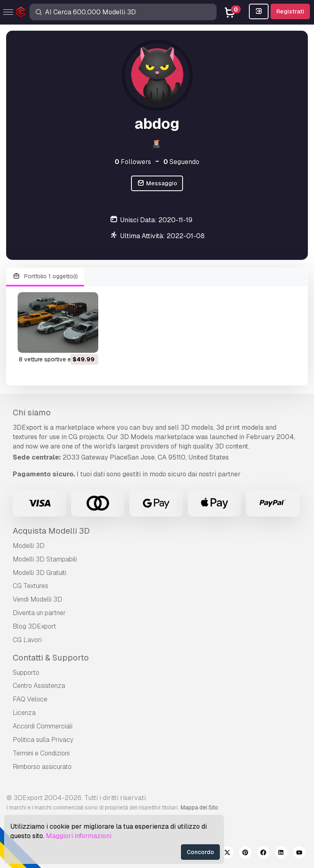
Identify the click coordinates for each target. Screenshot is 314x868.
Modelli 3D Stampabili (45, 559)
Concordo (200, 852)
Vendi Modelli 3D (37, 599)
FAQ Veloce (30, 699)
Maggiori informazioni (79, 836)
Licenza (24, 713)
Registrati (290, 11)
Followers (133, 162)
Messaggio (157, 184)
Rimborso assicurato (42, 767)
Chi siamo (32, 413)
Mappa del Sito (199, 807)
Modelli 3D (29, 546)
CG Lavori (27, 640)
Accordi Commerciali (43, 726)
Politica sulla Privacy (43, 740)
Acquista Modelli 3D (51, 531)
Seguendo (181, 162)
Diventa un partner (39, 613)
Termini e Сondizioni (41, 753)
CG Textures (30, 586)
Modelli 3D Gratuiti (40, 573)
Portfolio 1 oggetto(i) (45, 276)
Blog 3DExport (34, 626)
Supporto (26, 673)
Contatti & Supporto (51, 658)
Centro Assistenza (39, 686)
